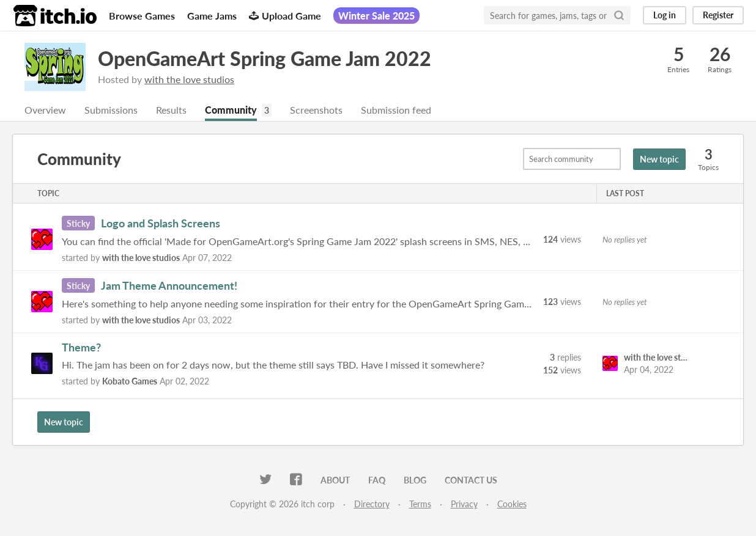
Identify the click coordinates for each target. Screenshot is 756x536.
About (335, 480)
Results (171, 110)
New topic (659, 159)
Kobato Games (130, 381)
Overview (45, 110)
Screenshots (316, 110)
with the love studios (189, 79)
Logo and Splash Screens (161, 223)
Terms (420, 504)
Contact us (471, 480)
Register (718, 15)
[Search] (619, 15)
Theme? (81, 347)
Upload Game (285, 16)
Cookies (512, 504)
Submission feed (396, 110)
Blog (415, 480)
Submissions (111, 110)
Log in (665, 15)
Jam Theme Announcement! (169, 285)
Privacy (464, 504)
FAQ (377, 480)
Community (231, 110)
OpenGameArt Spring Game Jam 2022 (265, 58)
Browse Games (142, 16)
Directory (372, 504)
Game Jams (212, 16)
